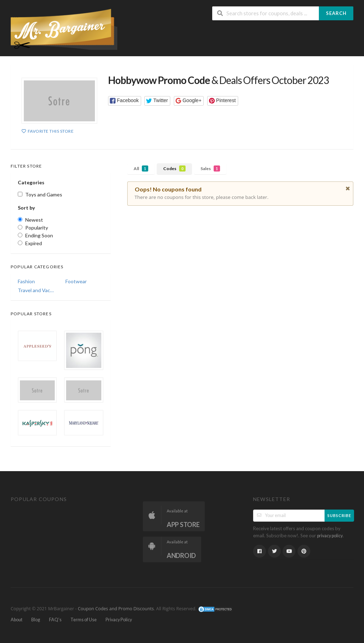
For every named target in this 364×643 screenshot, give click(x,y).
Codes (174, 168)
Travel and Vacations (37, 290)
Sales (210, 168)
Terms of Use (84, 620)
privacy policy (330, 536)
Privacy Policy (119, 620)
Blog (36, 620)
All (141, 168)
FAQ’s (55, 620)
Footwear (76, 281)
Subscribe (339, 515)
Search (336, 13)
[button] (125, 101)
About (17, 620)
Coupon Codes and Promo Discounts (116, 609)
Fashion (26, 281)
